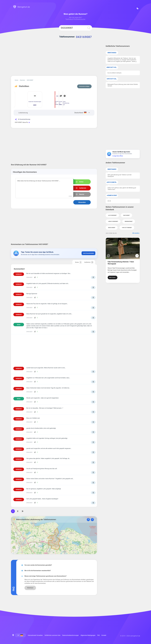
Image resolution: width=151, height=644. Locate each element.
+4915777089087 (127, 228)
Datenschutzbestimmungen (70, 635)
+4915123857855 (112, 182)
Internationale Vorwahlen (35, 635)
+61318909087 (112, 215)
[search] (89, 28)
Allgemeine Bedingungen (88, 635)
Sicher (78, 262)
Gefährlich (89, 262)
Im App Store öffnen (118, 156)
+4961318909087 (113, 221)
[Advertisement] (54, 59)
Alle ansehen (136, 233)
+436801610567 (112, 195)
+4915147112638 (112, 79)
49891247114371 (112, 67)
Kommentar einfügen (84, 86)
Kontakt (104, 635)
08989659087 (129, 221)
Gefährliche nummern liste (52, 635)
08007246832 (112, 53)
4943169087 (112, 228)
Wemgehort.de (22, 7)
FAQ (98, 635)
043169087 (126, 215)
